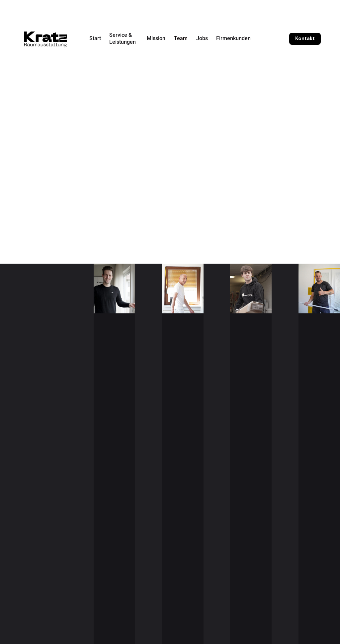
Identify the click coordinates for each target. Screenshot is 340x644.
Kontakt (305, 38)
